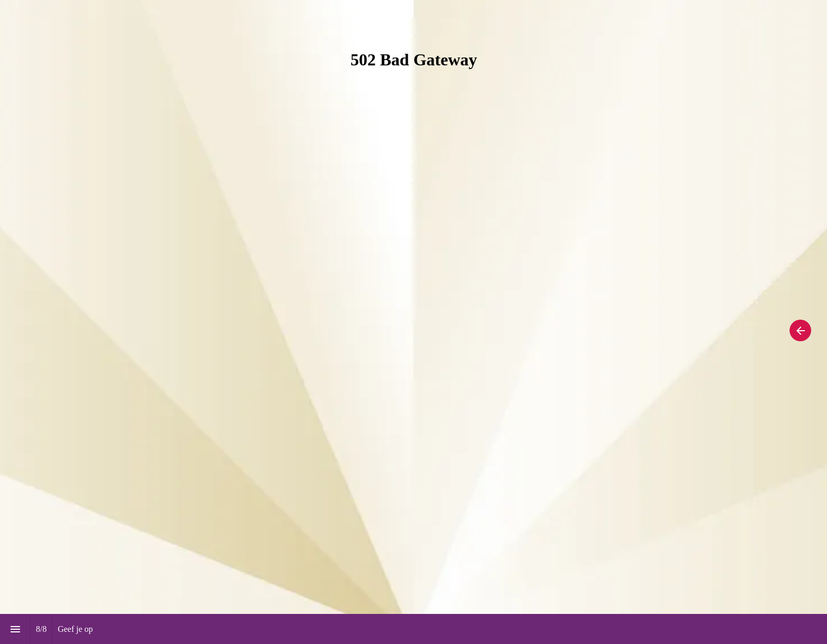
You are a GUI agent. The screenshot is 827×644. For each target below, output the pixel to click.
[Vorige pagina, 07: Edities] (800, 330)
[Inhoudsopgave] (15, 629)
